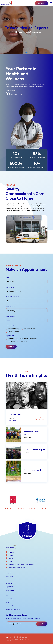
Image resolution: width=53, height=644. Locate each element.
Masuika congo (15, 414)
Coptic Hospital (11, 91)
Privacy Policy (10, 606)
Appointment (10, 587)
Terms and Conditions (13, 609)
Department (10, 336)
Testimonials (10, 590)
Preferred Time (10, 316)
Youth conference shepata (34, 450)
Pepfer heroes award (32, 470)
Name (8, 277)
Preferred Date (10, 306)
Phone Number (10, 287)
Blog (7, 595)
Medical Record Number (13, 297)
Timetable (9, 583)
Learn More (12, 421)
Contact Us (9, 599)
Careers (8, 580)
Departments (10, 576)
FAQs (7, 602)
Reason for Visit (11, 326)
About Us (8, 573)
